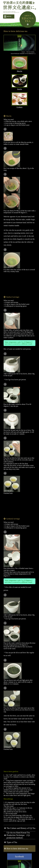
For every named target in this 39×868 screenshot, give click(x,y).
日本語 (4, 22)
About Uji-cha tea (28, 20)
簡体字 (8, 22)
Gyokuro (19, 106)
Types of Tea (12, 842)
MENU (9, 16)
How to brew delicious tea (17, 849)
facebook (19, 857)
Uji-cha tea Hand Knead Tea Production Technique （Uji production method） (18, 835)
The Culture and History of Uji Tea (21, 828)
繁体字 (11, 22)
